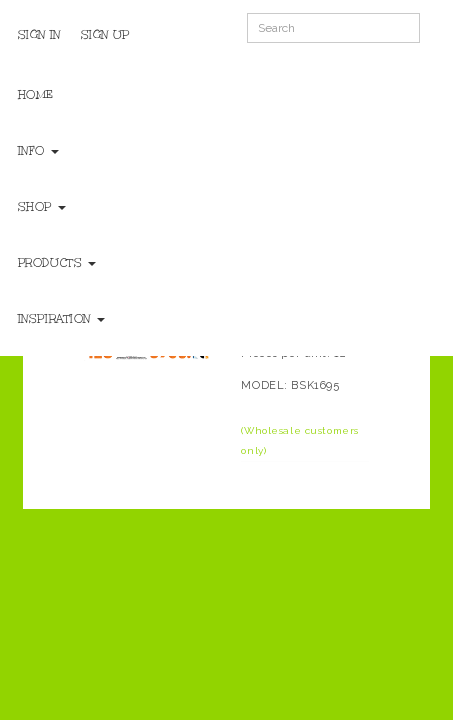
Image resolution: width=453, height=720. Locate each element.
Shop (42, 207)
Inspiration (61, 319)
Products (57, 263)
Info (38, 151)
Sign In (39, 35)
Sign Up (105, 35)
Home (36, 95)
